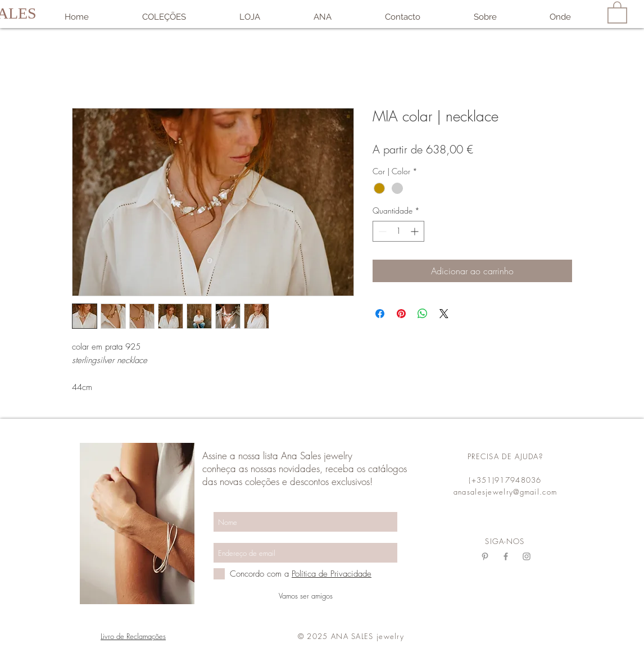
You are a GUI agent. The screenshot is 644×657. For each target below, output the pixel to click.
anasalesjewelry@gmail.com (505, 492)
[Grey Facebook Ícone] (506, 556)
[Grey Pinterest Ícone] (485, 556)
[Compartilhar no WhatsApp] (423, 314)
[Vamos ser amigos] (305, 596)
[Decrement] (381, 231)
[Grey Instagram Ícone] (527, 556)
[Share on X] (444, 314)
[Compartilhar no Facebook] (380, 314)
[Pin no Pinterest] (401, 314)
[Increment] (416, 231)
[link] (617, 12)
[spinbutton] (398, 231)
